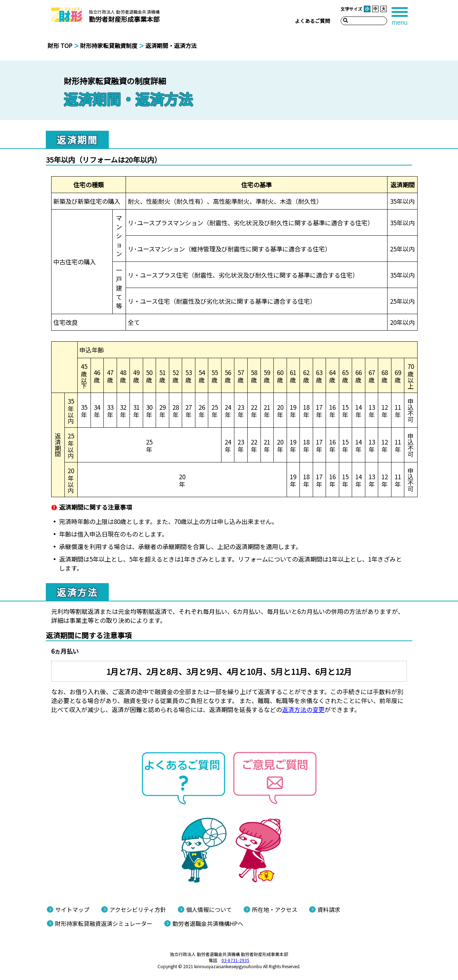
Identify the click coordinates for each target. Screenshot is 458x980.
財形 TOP (60, 45)
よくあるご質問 (312, 21)
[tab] (400, 15)
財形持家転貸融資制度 (109, 45)
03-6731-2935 (235, 960)
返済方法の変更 (303, 709)
